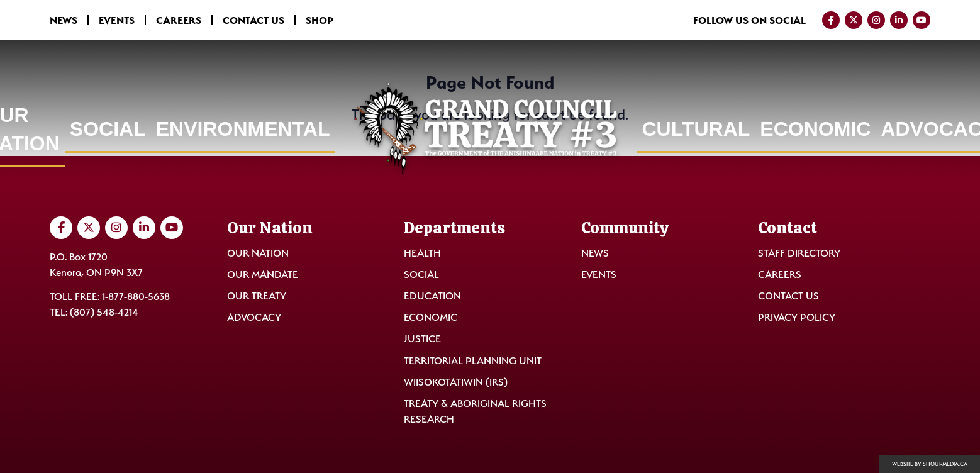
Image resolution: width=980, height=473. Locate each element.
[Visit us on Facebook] (831, 20)
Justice (422, 339)
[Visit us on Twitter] (854, 20)
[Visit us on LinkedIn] (899, 20)
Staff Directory (799, 253)
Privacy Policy (797, 317)
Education (432, 296)
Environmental (243, 129)
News (64, 20)
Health (422, 253)
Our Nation (258, 253)
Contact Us (253, 20)
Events (117, 20)
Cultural (696, 129)
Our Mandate (263, 275)
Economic (815, 129)
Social (108, 129)
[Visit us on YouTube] (922, 20)
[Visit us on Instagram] (876, 20)
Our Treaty (257, 296)
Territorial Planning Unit (473, 361)
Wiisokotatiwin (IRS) (456, 382)
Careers (179, 20)
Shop (320, 20)
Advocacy (254, 317)
